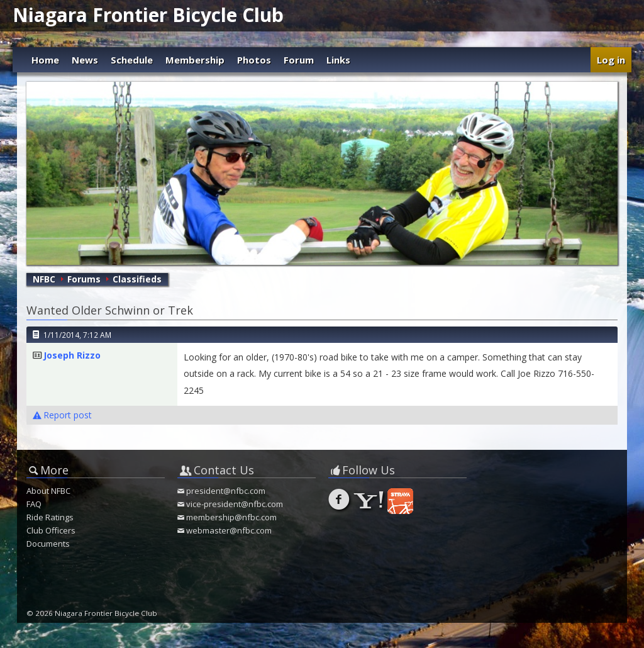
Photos (254, 60)
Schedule (132, 60)
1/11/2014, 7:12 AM (77, 335)
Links (338, 60)
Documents (48, 544)
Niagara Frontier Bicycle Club (148, 15)
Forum (299, 60)
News (85, 60)
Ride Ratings (50, 517)
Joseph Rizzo (72, 355)
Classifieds (137, 279)
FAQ (34, 504)
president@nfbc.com (226, 491)
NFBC (44, 279)
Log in (611, 60)
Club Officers (51, 530)
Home (45, 60)
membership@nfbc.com (231, 517)
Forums (84, 279)
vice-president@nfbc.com (235, 504)
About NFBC (48, 491)
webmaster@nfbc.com (229, 530)
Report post (62, 415)
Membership (195, 60)
